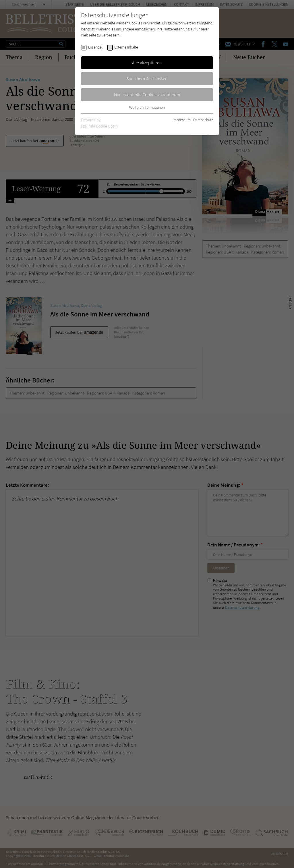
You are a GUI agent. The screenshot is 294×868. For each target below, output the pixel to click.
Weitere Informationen (147, 107)
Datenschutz (203, 120)
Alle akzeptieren (147, 63)
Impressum (182, 120)
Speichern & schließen (147, 78)
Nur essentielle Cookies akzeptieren (147, 94)
